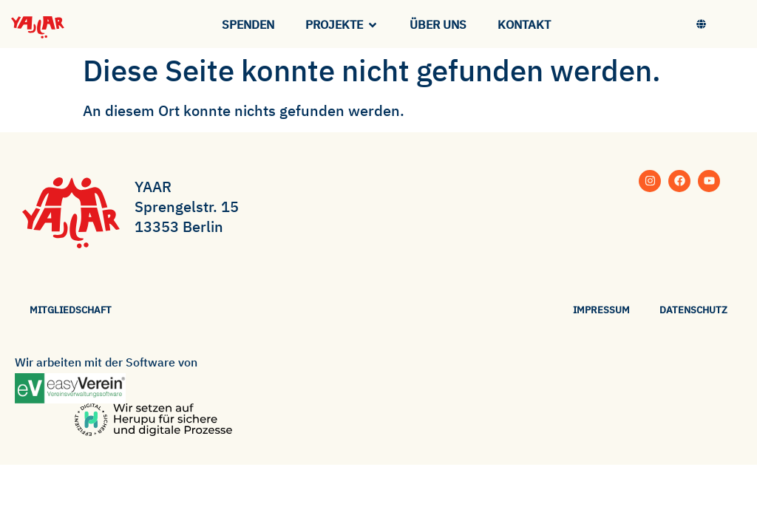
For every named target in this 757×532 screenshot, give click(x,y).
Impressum (601, 310)
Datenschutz (693, 310)
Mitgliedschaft (71, 310)
